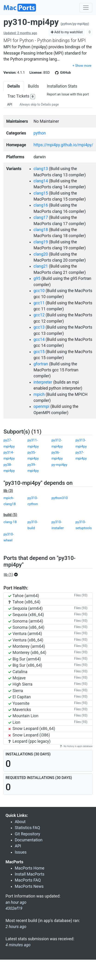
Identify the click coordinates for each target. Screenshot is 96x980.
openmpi (41, 406)
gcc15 (39, 352)
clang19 (41, 242)
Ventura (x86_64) (26, 640)
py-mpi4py (59, 465)
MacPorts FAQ (28, 880)
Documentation (29, 840)
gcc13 (39, 327)
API (10, 104)
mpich (39, 394)
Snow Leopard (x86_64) (32, 729)
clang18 (41, 230)
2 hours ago (16, 927)
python (40, 133)
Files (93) (81, 595)
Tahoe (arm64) (24, 596)
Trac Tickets (21, 96)
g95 (37, 278)
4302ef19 (14, 908)
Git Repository (27, 834)
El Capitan (19, 697)
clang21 (41, 266)
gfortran (41, 364)
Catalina (18, 672)
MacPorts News (29, 886)
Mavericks (20, 710)
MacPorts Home (30, 868)
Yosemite (19, 703)
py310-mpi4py (31, 22)
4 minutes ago (18, 945)
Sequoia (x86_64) (26, 615)
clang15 (41, 193)
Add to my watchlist (67, 32)
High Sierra (20, 684)
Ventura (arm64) (25, 634)
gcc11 (39, 303)
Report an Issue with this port (68, 94)
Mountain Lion (23, 716)
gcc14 (39, 339)
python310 (60, 498)
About (20, 822)
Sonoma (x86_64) (26, 627)
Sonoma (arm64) (26, 621)
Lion (14, 722)
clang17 (41, 217)
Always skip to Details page (39, 104)
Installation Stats (62, 86)
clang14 (41, 181)
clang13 (41, 169)
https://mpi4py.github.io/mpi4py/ (63, 145)
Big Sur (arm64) (25, 659)
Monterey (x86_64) (27, 653)
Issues (21, 852)
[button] (12, 575)
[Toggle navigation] (86, 8)
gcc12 (39, 315)
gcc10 (39, 291)
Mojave (17, 678)
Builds (33, 86)
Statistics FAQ (27, 828)
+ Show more (82, 66)
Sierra (16, 691)
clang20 (41, 254)
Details (14, 86)
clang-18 (10, 522)
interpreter (43, 382)
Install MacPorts (30, 874)
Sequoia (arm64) (25, 608)
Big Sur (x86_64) (25, 665)
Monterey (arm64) (27, 646)
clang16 (41, 205)
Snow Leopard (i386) (29, 735)
